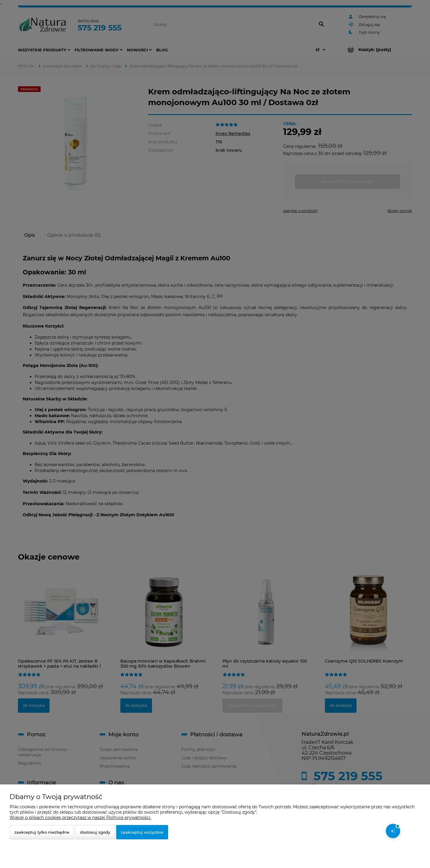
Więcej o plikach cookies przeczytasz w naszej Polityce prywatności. (80, 818)
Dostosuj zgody (95, 832)
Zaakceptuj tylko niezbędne (42, 832)
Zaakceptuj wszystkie (142, 832)
